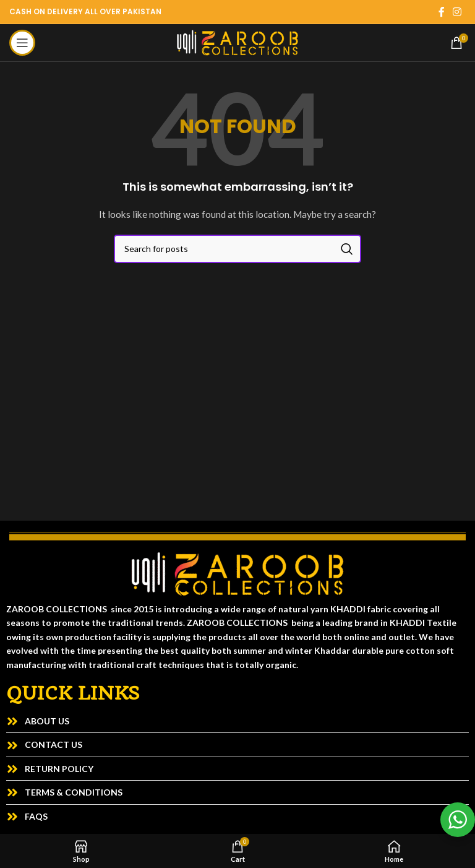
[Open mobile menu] (22, 43)
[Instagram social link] (457, 12)
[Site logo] (237, 42)
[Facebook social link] (442, 12)
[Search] (237, 249)
